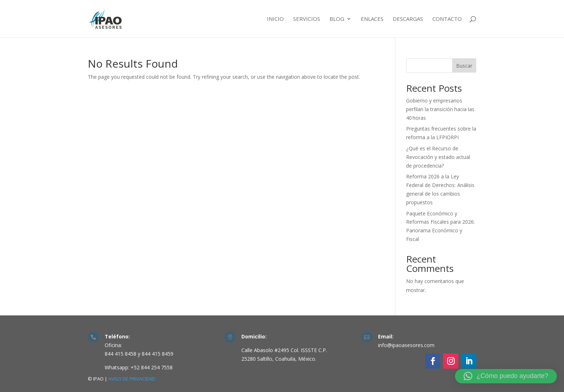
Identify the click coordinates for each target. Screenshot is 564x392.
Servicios (307, 19)
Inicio (275, 19)
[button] (506, 376)
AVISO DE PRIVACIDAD (132, 379)
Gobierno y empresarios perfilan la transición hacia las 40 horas (440, 109)
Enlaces (372, 19)
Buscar (464, 66)
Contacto (447, 19)
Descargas (408, 19)
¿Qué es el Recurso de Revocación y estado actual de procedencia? (438, 157)
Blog (337, 19)
